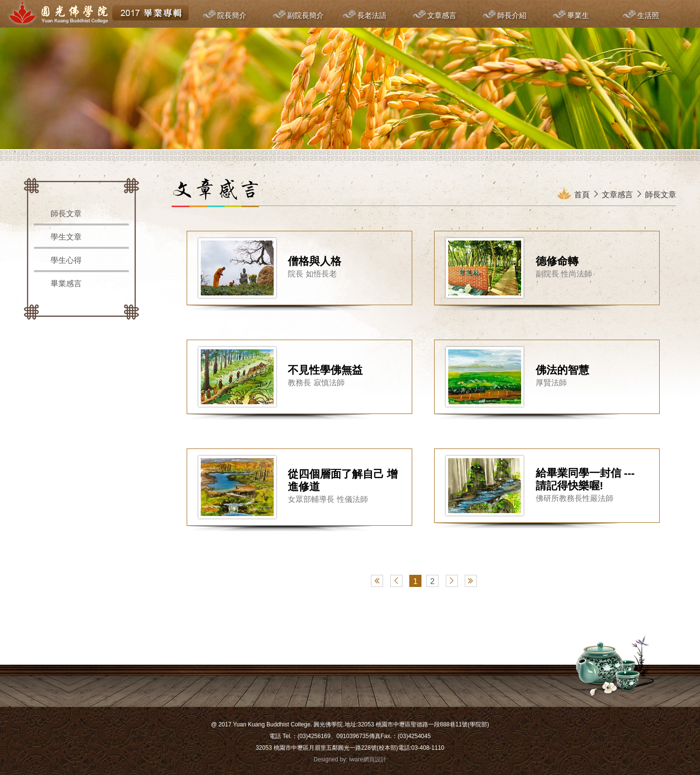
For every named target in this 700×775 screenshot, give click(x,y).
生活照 (648, 15)
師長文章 (66, 214)
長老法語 (372, 15)
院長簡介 (232, 15)
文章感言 (442, 15)
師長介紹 (512, 15)
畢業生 (578, 15)
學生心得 (66, 260)
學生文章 (66, 237)
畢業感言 (66, 284)
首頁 (582, 195)
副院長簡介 (306, 15)
